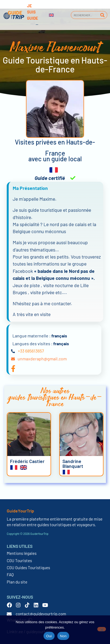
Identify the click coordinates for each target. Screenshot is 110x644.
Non (63, 636)
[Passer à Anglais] (51, 15)
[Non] (102, 629)
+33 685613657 (31, 351)
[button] (9, 444)
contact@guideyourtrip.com (41, 614)
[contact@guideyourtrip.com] (9, 614)
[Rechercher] (102, 15)
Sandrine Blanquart (73, 464)
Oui (49, 636)
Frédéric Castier (27, 461)
